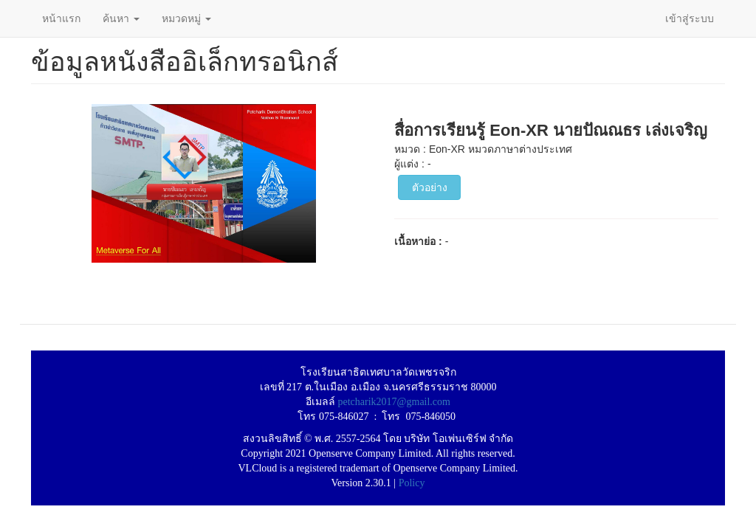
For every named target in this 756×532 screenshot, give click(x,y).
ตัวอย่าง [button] (430, 187)
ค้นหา (121, 18)
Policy (412, 483)
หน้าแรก (61, 18)
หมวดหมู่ (186, 18)
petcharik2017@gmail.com (394, 402)
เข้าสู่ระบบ (690, 18)
